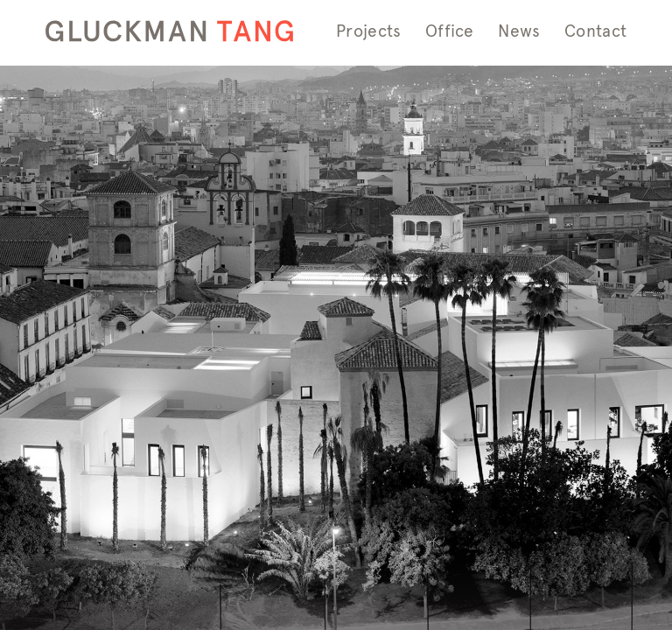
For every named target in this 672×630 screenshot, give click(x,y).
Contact (595, 31)
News (519, 31)
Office (450, 31)
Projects (368, 31)
